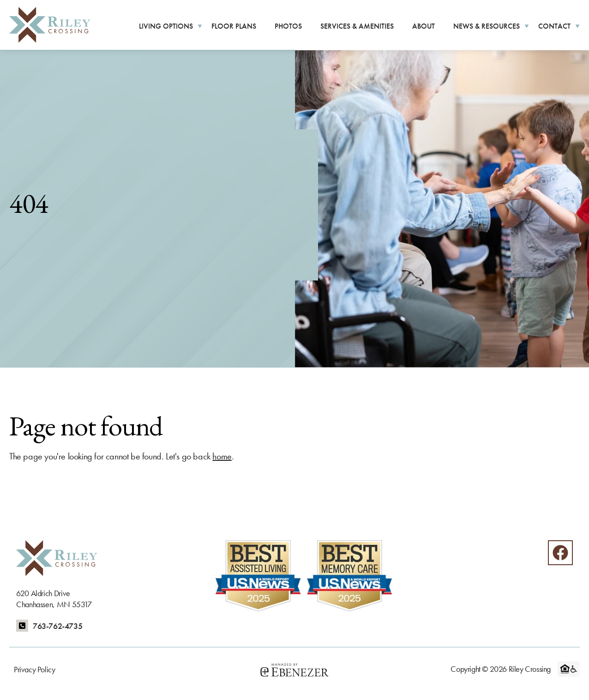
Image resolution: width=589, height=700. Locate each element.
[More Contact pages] (577, 26)
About (424, 26)
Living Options (166, 26)
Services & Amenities (357, 26)
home (222, 456)
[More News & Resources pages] (527, 26)
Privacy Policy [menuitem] (34, 669)
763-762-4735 (57, 626)
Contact (554, 26)
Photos (288, 26)
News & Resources (487, 26)
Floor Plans (234, 26)
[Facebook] (560, 553)
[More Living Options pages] (200, 26)
